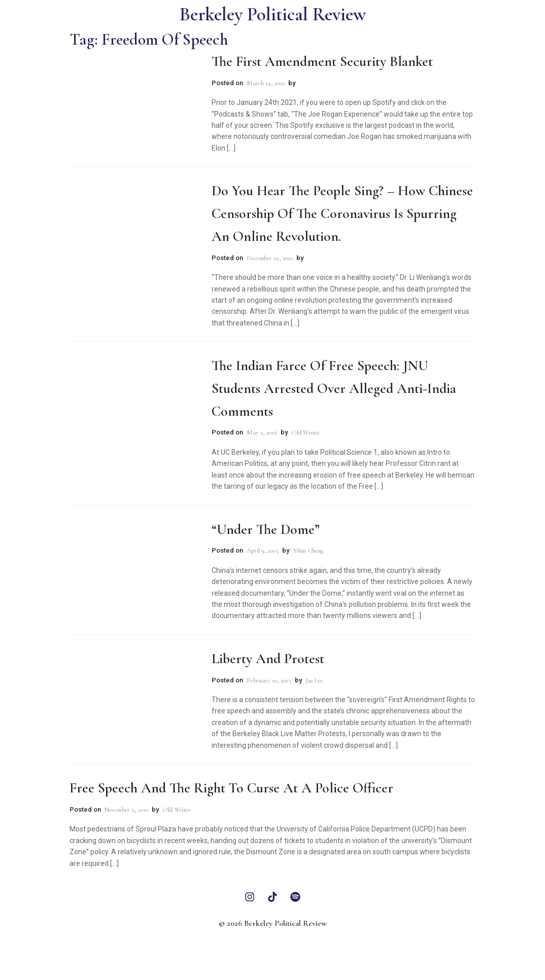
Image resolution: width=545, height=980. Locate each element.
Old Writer (305, 432)
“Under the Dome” (266, 529)
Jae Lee (314, 680)
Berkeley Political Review (273, 14)
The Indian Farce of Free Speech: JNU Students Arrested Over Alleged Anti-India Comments (334, 388)
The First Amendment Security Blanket (322, 61)
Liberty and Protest (268, 659)
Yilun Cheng (308, 551)
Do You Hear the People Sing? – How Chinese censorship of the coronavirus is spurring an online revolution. (342, 213)
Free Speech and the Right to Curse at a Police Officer (231, 788)
